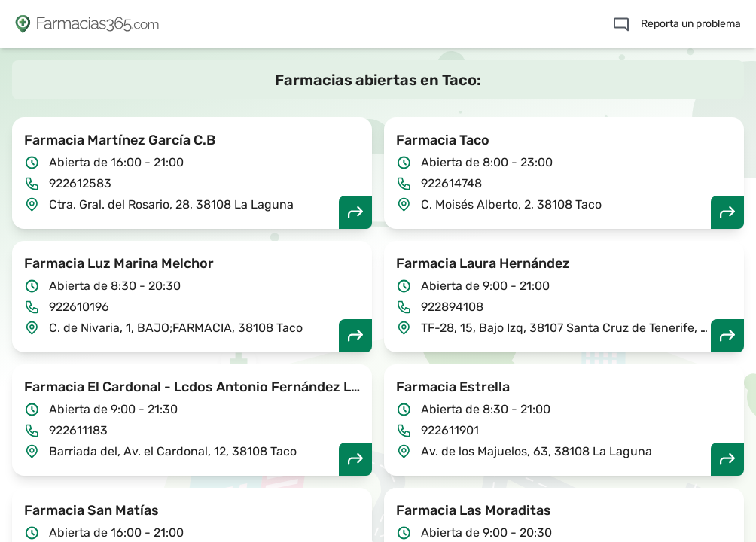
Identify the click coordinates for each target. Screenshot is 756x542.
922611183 (78, 430)
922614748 (451, 183)
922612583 (80, 183)
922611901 (450, 430)
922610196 (79, 307)
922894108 (452, 307)
